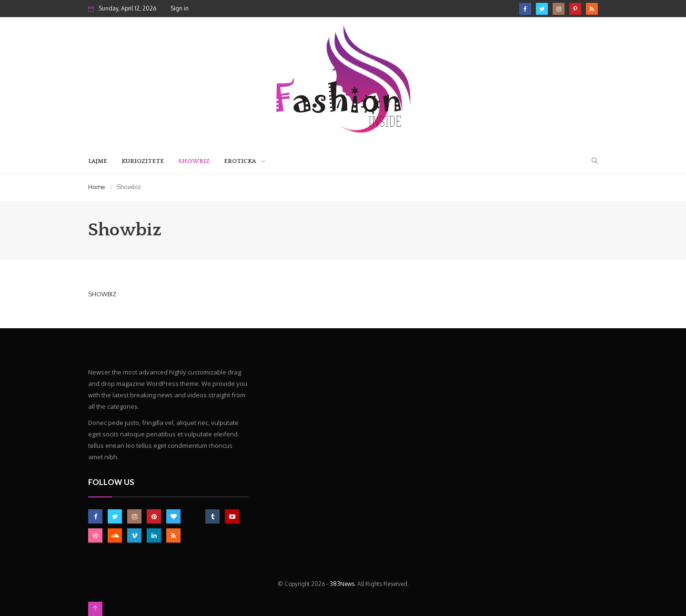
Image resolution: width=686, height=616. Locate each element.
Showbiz (194, 161)
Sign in (180, 8)
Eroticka (240, 161)
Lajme (98, 161)
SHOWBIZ (102, 294)
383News (342, 584)
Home (97, 187)
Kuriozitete (143, 161)
